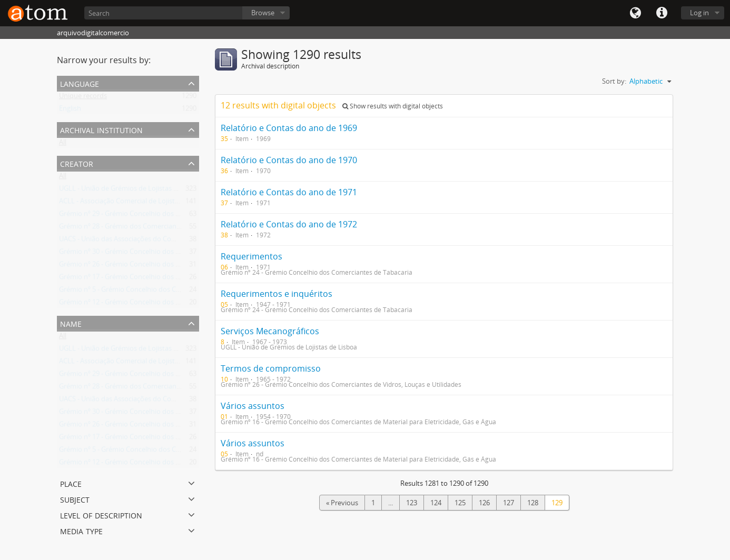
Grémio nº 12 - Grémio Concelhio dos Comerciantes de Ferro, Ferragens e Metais (184, 304)
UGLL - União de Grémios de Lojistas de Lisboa (131, 191)
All (63, 144)
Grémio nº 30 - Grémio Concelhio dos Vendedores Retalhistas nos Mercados (177, 254)
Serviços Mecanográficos (270, 331)
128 (533, 503)
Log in (699, 13)
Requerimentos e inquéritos (277, 294)
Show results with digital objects (393, 106)
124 (436, 503)
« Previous (342, 503)
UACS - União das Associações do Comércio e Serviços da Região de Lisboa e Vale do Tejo (196, 241)
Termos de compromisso (271, 368)
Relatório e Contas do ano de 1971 (289, 192)
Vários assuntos (253, 406)
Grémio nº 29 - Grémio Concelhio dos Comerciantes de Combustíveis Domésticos (185, 216)
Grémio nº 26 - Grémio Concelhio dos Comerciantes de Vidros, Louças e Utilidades (186, 266)
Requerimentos (251, 256)
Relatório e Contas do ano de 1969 (289, 128)
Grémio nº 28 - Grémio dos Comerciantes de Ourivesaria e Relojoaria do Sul (175, 228)
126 (484, 503)
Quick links (662, 13)
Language (635, 13)
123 (412, 503)
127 (509, 503)
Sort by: (614, 81)
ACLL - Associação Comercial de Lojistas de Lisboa (136, 203)
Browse (263, 13)
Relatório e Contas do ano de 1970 (289, 160)
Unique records (83, 98)
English (70, 111)
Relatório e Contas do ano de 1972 (289, 224)
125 (460, 503)
